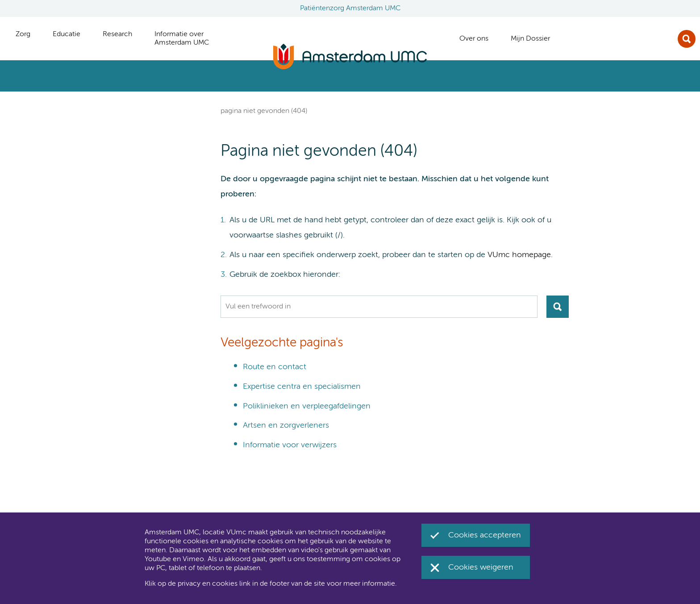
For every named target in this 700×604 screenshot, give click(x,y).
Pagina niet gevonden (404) (264, 111)
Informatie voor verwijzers (290, 445)
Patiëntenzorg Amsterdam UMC (350, 8)
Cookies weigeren (481, 567)
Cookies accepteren (485, 535)
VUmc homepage (519, 255)
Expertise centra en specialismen (302, 387)
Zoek (687, 39)
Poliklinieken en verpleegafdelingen (307, 406)
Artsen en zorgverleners (286, 425)
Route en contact (275, 367)
